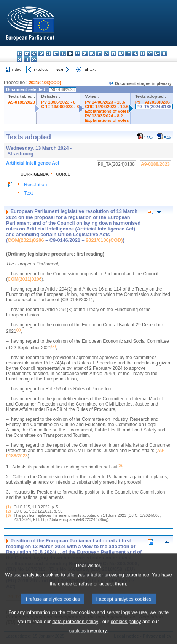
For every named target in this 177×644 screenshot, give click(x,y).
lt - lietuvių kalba (114, 54)
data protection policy (75, 635)
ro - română (157, 54)
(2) (8, 511)
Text (28, 193)
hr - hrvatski (92, 54)
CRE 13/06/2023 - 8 (60, 107)
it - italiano (99, 54)
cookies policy (126, 635)
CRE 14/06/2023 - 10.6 (107, 107)
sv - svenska (34, 59)
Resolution (35, 185)
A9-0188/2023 (22, 102)
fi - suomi (27, 59)
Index (16, 70)
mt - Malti (128, 54)
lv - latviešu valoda (106, 54)
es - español (27, 54)
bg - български (20, 54)
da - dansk (41, 54)
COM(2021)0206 (26, 240)
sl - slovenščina (20, 59)
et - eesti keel (56, 54)
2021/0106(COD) (45, 83)
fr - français (77, 54)
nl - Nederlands (135, 54)
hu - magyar (121, 54)
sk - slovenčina (164, 54)
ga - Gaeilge (85, 54)
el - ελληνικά (63, 54)
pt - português (150, 54)
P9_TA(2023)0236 (152, 102)
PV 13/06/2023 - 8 (58, 102)
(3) (8, 515)
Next (59, 70)
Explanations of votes (107, 111)
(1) (8, 507)
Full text (89, 70)
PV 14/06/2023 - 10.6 (105, 102)
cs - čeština (34, 54)
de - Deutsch (49, 54)
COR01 (63, 174)
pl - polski (143, 54)
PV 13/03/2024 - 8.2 (104, 116)
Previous (41, 70)
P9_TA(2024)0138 (154, 107)
